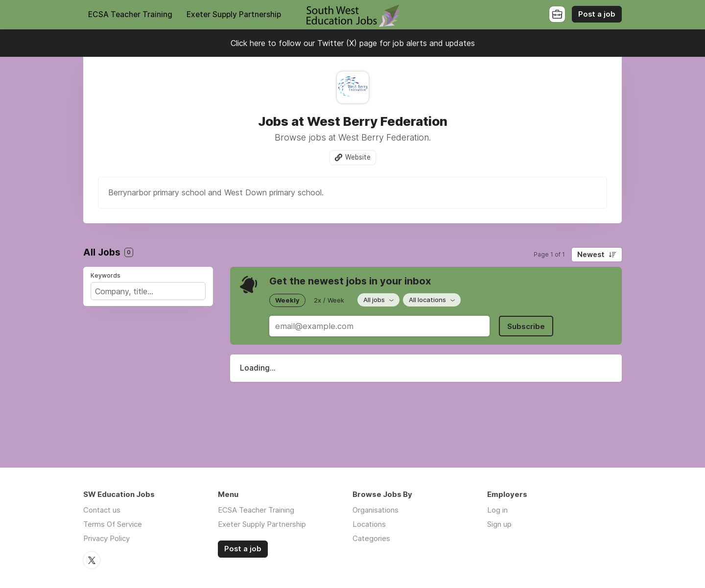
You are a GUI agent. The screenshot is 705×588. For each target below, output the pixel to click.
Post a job (597, 14)
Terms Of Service (113, 524)
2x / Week (329, 300)
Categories (371, 538)
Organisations (376, 510)
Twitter (92, 560)
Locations (369, 524)
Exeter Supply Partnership (234, 14)
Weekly (287, 300)
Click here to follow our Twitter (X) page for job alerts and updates (353, 43)
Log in (497, 510)
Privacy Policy (106, 538)
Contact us (102, 510)
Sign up (499, 524)
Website (358, 157)
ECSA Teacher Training (130, 14)
